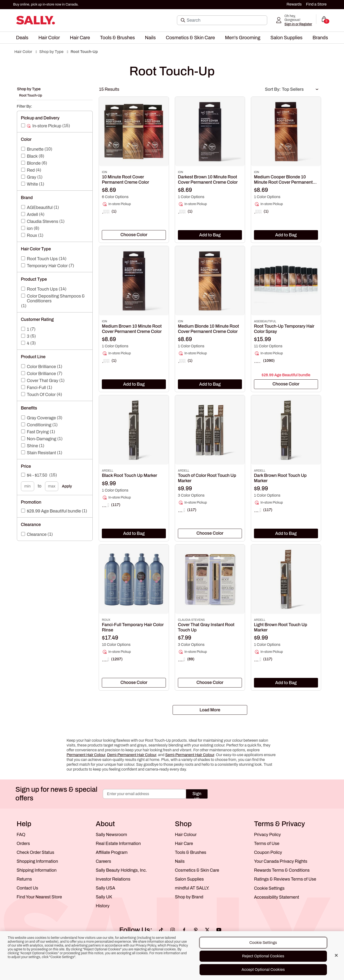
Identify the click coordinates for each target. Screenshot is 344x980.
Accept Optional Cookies (263, 970)
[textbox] (134, 235)
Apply (67, 486)
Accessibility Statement (276, 897)
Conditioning (39, 425)
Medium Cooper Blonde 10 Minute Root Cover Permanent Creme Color (283, 180)
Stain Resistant (42, 453)
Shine (32, 446)
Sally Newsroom (111, 835)
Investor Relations (113, 879)
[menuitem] (22, 38)
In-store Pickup (47, 126)
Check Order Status (35, 852)
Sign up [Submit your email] (197, 795)
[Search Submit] (183, 20)
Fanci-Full (36, 388)
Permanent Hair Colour (86, 755)
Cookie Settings (269, 888)
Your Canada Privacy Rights (281, 861)
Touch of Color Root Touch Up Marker (207, 478)
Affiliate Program (112, 852)
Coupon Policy (268, 852)
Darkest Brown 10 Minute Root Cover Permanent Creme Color (208, 180)
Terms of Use (267, 844)
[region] (172, 956)
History (103, 906)
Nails (180, 861)
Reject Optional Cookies (263, 956)
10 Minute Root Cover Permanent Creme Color (125, 180)
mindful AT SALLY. (192, 888)
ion (30, 228)
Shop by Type (51, 52)
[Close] (336, 955)
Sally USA (105, 888)
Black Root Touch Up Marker (130, 475)
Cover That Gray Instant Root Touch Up (206, 627)
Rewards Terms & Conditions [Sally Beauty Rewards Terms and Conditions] (282, 870)
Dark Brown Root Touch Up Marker (280, 478)
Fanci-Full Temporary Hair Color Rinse (133, 627)
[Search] (225, 20)
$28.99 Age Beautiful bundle (54, 511)
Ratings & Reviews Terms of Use (285, 879)
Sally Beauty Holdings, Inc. (121, 870)
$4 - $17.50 (37, 475)
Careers (104, 861)
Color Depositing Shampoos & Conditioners (56, 299)
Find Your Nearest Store (39, 897)
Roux (32, 235)
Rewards (294, 4)
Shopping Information (37, 861)
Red (31, 170)
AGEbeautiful (40, 208)
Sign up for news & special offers (56, 794)
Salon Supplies (189, 879)
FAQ (21, 835)
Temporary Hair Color (47, 266)
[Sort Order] (300, 89)
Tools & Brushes (191, 852)
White (32, 184)
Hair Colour (186, 835)
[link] (134, 190)
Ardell (32, 214)
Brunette (35, 149)
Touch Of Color (41, 395)
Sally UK (104, 897)
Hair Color (23, 52)
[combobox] (134, 235)
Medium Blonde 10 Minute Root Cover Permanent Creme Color (208, 329)
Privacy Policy (267, 835)
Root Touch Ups (42, 259)
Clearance (37, 534)
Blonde (34, 163)
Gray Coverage (41, 418)
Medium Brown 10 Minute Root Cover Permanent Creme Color (132, 329)
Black (32, 156)
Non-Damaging (42, 439)
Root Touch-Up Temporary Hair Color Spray (284, 329)
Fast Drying (38, 432)
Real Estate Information (118, 844)
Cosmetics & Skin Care (197, 870)
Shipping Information (37, 870)
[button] (22, 38)
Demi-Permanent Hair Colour (132, 755)
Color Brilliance (42, 367)
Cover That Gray (43, 381)
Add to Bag (210, 235)
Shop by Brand (189, 897)
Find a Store (316, 4)
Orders (23, 844)
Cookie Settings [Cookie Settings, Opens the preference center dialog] (263, 943)
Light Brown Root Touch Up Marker (281, 627)
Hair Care (184, 844)
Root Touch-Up (84, 52)
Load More (210, 710)
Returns (24, 879)
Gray (32, 177)
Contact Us (27, 888)
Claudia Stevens (43, 221)
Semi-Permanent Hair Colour (190, 755)
